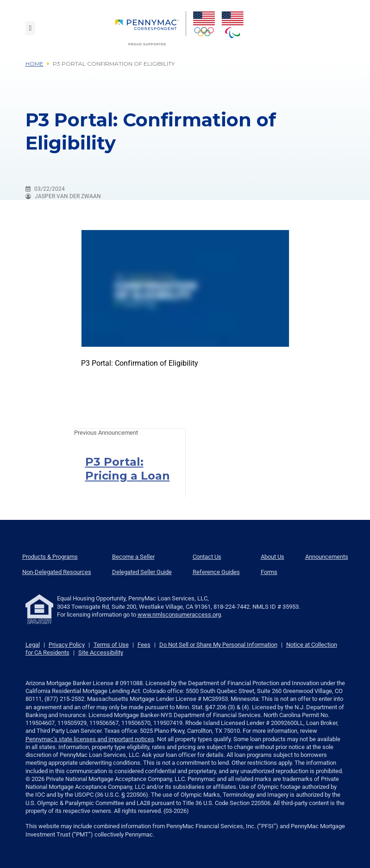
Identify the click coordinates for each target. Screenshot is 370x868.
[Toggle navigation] (31, 28)
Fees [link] (144, 645)
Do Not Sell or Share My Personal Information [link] (218, 645)
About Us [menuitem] (273, 557)
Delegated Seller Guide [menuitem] (142, 572)
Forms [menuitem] (269, 572)
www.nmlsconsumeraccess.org (179, 615)
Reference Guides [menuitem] (216, 572)
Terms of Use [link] (111, 645)
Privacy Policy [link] (67, 645)
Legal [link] (33, 645)
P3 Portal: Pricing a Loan (128, 469)
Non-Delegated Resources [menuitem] (57, 572)
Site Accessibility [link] (101, 653)
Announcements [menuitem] (327, 557)
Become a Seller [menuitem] (133, 557)
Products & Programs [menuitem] (50, 557)
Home (34, 64)
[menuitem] (151, 28)
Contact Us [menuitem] (207, 557)
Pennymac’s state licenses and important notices (90, 739)
